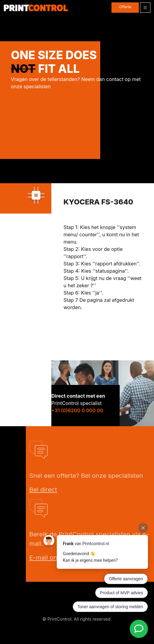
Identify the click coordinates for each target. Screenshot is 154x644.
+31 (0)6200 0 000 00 (77, 410)
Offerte (125, 7)
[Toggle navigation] (145, 8)
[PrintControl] (36, 8)
